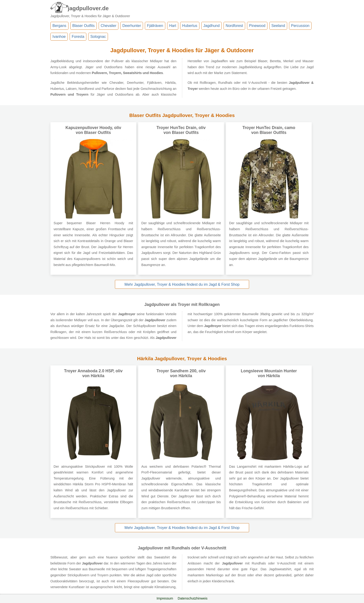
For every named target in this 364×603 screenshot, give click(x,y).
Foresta (78, 37)
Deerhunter (132, 26)
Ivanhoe (59, 37)
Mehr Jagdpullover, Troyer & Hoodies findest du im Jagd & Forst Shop (182, 284)
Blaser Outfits (84, 26)
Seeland (278, 26)
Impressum (165, 598)
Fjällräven (155, 26)
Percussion (300, 26)
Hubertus (190, 26)
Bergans (59, 26)
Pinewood (257, 26)
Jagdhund (211, 26)
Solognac (98, 37)
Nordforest (234, 26)
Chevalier (109, 26)
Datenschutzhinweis (193, 598)
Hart (173, 26)
